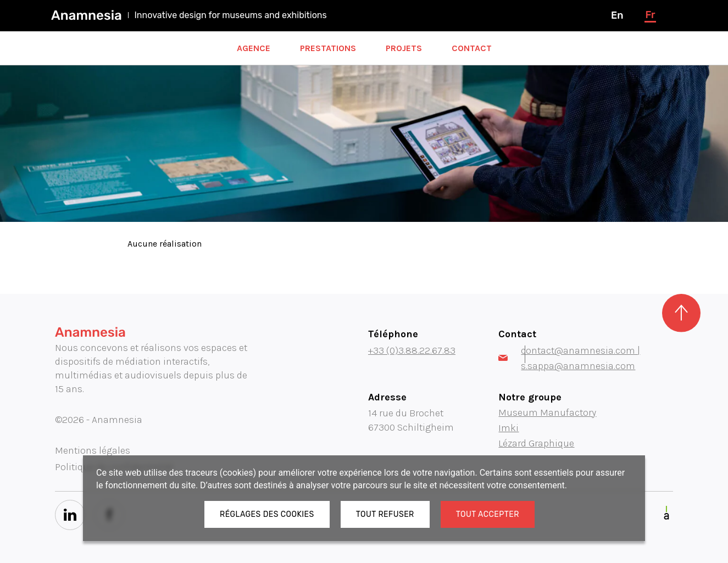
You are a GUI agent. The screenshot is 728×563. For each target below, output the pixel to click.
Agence (254, 48)
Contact (472, 48)
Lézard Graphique (536, 443)
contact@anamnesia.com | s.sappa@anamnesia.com (569, 358)
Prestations (328, 48)
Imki (509, 428)
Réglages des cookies (267, 514)
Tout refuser (385, 514)
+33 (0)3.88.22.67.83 (412, 350)
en (617, 15)
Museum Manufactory (547, 413)
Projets (404, 48)
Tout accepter (488, 514)
